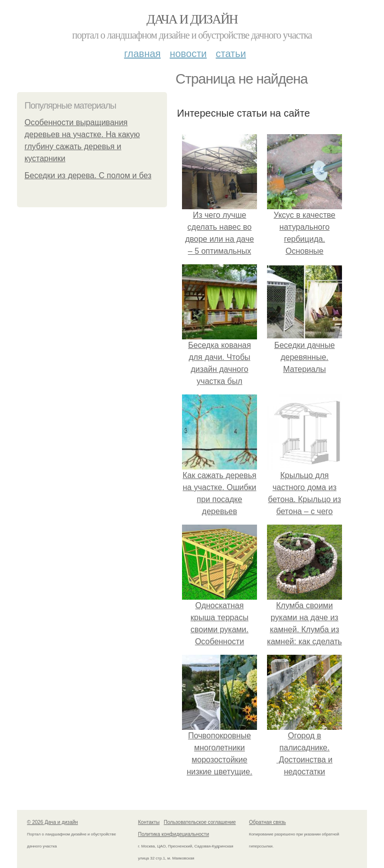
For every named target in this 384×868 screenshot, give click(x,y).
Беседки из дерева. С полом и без (88, 175)
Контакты (149, 822)
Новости (188, 54)
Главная (142, 54)
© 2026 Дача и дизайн (52, 822)
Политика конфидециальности (173, 834)
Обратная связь (267, 822)
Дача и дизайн (192, 19)
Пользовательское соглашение (200, 822)
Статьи (230, 54)
